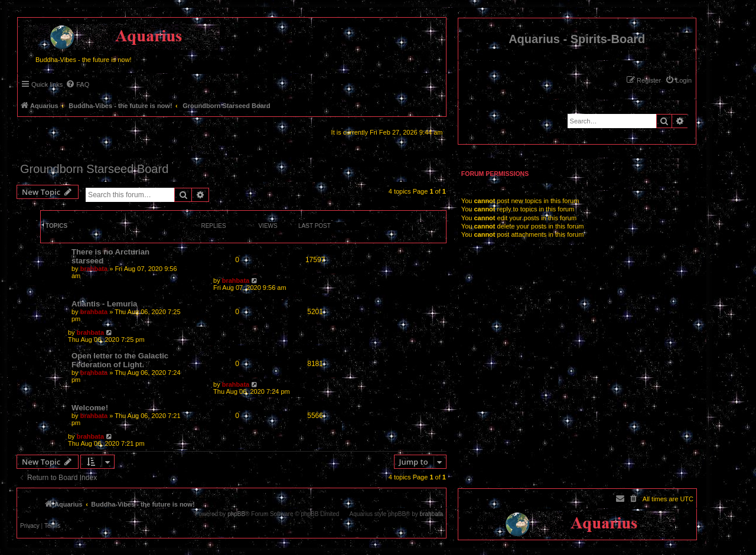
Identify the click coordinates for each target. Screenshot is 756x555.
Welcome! (90, 408)
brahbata (94, 269)
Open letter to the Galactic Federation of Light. (120, 360)
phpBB (236, 514)
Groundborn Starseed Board (94, 169)
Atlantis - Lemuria (104, 304)
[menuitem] (678, 80)
